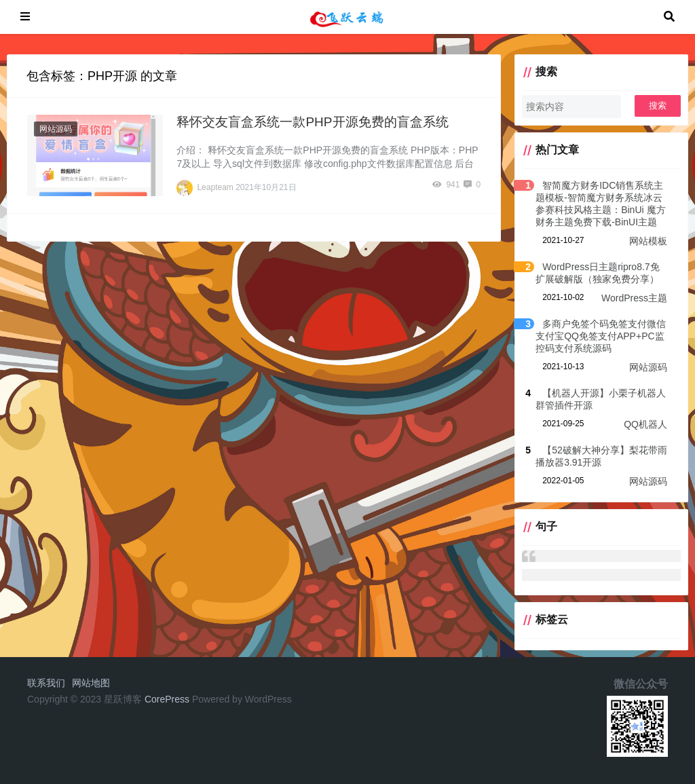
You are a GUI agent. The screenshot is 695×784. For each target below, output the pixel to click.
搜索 (658, 106)
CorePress (167, 699)
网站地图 (91, 683)
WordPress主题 (634, 298)
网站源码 (56, 129)
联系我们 (46, 683)
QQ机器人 (645, 424)
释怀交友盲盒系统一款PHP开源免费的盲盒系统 (312, 122)
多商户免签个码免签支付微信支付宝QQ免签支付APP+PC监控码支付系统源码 (601, 336)
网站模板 (648, 241)
